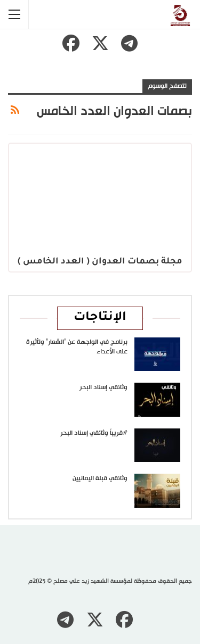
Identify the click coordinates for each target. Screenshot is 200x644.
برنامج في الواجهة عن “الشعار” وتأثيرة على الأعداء (77, 347)
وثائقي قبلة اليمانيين (100, 478)
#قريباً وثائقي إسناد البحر (94, 433)
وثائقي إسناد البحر (103, 387)
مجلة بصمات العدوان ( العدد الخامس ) (100, 262)
